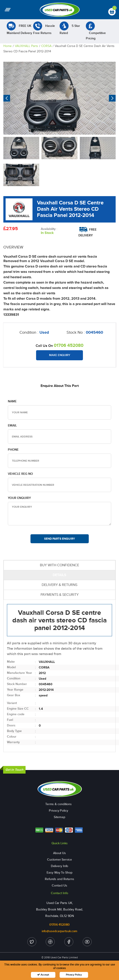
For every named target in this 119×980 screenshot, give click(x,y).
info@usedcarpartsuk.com (60, 931)
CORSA (46, 46)
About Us (59, 853)
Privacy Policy (58, 811)
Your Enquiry (19, 498)
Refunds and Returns (59, 879)
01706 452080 (69, 345)
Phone (13, 450)
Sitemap (59, 817)
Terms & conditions (58, 804)
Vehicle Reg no (20, 474)
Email (12, 425)
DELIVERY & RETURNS (59, 585)
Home (8, 46)
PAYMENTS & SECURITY (60, 595)
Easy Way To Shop (59, 873)
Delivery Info (60, 866)
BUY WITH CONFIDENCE (59, 565)
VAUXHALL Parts (26, 46)
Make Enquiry (60, 355)
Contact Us (59, 886)
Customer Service (59, 860)
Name (12, 401)
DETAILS (59, 575)
